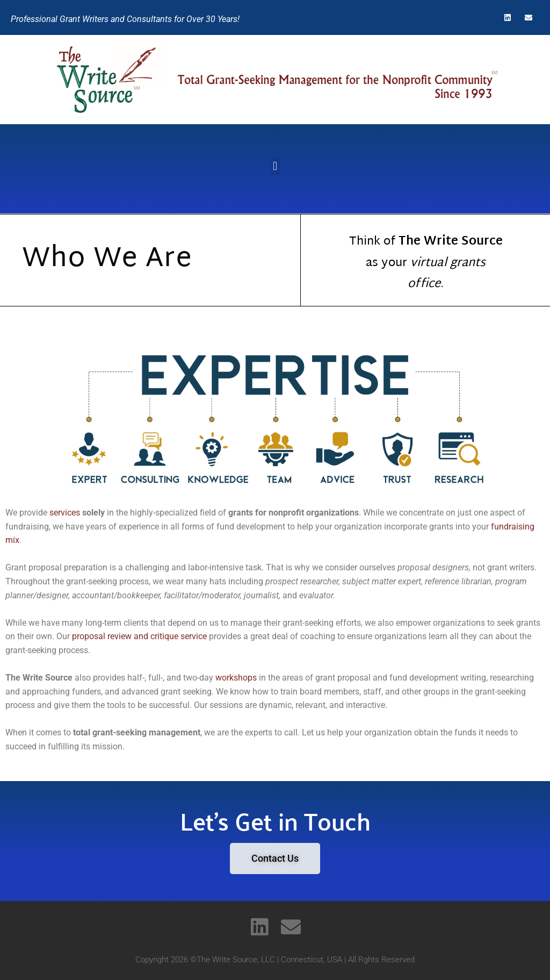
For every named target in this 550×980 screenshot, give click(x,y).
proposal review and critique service (139, 636)
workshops (236, 678)
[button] (275, 166)
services (65, 513)
